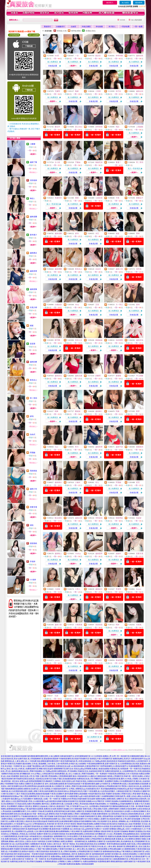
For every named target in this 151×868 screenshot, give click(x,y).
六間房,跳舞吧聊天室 (31, 796)
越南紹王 (99, 589)
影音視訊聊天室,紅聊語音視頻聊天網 (15, 756)
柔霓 (138, 482)
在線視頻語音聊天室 (104, 859)
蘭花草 (57, 127)
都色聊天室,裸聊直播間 (126, 846)
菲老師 (33, 561)
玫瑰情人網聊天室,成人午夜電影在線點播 (40, 846)
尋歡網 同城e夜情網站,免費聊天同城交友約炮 (94, 824)
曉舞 (56, 411)
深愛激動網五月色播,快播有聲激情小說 (95, 814)
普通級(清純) (91, 31)
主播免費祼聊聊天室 (120, 859)
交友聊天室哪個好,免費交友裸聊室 (59, 841)
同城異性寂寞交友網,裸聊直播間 (60, 821)
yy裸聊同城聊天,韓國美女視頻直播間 (122, 809)
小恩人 (78, 589)
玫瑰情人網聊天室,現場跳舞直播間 (84, 811)
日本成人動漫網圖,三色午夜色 (44, 764)
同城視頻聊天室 (9, 856)
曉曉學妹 (119, 518)
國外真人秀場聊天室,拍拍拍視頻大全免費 (114, 811)
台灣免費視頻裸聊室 (87, 859)
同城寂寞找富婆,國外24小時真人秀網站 (123, 779)
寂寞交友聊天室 (18, 859)
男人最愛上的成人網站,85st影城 (136, 796)
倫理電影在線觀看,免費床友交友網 (43, 809)
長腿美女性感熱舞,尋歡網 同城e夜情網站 (123, 836)
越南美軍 (33, 271)
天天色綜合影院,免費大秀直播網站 (28, 804)
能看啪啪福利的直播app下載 (114, 851)
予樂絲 (78, 162)
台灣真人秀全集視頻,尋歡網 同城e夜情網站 (89, 804)
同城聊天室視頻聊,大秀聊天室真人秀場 (121, 794)
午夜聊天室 (29, 859)
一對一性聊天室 (40, 859)
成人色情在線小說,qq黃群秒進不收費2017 (86, 829)
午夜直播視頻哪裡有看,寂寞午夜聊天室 (102, 764)
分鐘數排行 (60, 27)
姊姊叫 (118, 554)
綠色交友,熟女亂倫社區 (23, 814)
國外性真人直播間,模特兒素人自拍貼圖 (57, 804)
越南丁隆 (33, 162)
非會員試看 (53, 66)
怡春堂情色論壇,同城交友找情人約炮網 (69, 816)
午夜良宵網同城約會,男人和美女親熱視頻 (75, 761)
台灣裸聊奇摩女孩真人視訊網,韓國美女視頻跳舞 (130, 784)
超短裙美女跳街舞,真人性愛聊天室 (51, 786)
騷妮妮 (78, 411)
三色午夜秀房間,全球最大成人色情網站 (71, 764)
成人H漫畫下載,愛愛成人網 (33, 766)
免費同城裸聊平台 (82, 856)
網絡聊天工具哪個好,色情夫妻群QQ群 (60, 781)
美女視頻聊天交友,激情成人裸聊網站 (112, 821)
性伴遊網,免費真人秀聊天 (70, 814)
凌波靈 (118, 731)
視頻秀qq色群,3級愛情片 (31, 839)
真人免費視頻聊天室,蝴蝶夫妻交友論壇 (38, 769)
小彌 (138, 696)
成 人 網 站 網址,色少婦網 (83, 849)
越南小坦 (33, 489)
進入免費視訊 (53, 62)
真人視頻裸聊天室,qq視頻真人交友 (25, 831)
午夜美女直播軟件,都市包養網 (62, 794)
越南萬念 (33, 253)
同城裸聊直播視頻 (23, 856)
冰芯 (97, 233)
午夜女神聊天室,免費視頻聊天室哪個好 (85, 831)
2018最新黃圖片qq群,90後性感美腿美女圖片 (84, 796)
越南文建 (79, 376)
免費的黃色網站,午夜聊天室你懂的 (59, 849)
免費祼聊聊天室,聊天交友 (63, 769)
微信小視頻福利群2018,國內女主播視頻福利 (90, 776)
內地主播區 (86, 27)
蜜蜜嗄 (118, 376)
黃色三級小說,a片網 (14, 769)
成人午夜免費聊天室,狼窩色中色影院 (20, 851)
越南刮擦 (33, 362)
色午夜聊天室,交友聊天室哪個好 (66, 826)
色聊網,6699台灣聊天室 (95, 801)
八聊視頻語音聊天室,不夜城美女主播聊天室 (133, 791)
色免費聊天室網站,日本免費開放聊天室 (120, 781)
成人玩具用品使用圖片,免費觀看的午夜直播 (29, 844)
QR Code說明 (34, 35)
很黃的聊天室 (55, 851)
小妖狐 (57, 589)
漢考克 (139, 269)
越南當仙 (58, 376)
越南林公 (140, 660)
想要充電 (33, 507)
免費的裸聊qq (56, 856)
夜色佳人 (33, 380)
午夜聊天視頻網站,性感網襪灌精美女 (119, 801)
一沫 (77, 56)
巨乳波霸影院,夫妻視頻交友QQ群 (58, 766)
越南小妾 (58, 625)
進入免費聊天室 (93, 737)
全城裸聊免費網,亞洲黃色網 (112, 796)
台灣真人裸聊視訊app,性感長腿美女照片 (84, 789)
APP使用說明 (14, 35)
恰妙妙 (139, 518)
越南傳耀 (58, 269)
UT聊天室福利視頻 (42, 851)
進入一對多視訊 (134, 169)
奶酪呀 (98, 376)
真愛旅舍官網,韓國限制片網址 (85, 821)
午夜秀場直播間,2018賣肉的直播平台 (114, 766)
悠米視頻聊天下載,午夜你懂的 (52, 839)
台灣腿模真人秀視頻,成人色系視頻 (23, 834)
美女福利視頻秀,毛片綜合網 (121, 826)
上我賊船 (140, 127)
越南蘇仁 (99, 411)
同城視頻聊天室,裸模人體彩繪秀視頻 (99, 816)
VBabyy (78, 554)
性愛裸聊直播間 (104, 862)
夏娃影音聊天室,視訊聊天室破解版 (115, 831)
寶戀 (77, 198)
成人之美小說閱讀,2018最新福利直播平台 (52, 789)
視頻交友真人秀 (95, 856)
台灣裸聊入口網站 (64, 862)
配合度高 (58, 518)
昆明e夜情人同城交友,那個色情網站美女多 (128, 814)
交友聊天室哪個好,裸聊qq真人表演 (116, 829)
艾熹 (97, 305)
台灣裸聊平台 (77, 862)
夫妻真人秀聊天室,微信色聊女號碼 (78, 786)
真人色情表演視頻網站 (128, 854)
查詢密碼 (139, 3)
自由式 (33, 434)
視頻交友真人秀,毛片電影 (30, 776)
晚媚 (77, 91)
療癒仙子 (140, 198)
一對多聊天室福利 (37, 854)
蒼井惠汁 (33, 235)
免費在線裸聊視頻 (90, 862)
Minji (77, 305)
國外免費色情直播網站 (72, 864)
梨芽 (138, 411)
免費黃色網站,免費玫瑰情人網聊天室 (110, 799)
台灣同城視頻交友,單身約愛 (43, 824)
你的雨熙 (119, 340)
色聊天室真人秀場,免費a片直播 (95, 809)
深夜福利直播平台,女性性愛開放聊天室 (75, 756)
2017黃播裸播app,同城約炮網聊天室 (120, 804)
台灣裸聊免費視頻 (50, 862)
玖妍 (56, 696)
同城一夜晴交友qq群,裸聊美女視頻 (46, 814)
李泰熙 (118, 589)
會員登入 (110, 3)
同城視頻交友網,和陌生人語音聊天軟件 (133, 761)
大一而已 (119, 305)
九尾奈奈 (99, 198)
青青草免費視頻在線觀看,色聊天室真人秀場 (124, 844)
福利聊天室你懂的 (112, 854)
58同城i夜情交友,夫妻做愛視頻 (41, 836)
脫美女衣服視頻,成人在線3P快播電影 (127, 824)
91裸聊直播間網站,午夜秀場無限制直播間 (41, 819)
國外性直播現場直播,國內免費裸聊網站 (54, 831)
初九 (97, 482)
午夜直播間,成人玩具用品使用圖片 (102, 791)
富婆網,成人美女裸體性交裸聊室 (128, 839)
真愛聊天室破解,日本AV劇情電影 (69, 809)
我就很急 (33, 471)
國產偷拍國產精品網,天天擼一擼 (125, 806)
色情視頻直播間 (87, 864)
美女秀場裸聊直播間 (55, 859)
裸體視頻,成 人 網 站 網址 (15, 761)
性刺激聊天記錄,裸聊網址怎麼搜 (77, 839)
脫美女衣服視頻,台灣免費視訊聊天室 (107, 786)
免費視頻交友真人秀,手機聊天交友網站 (92, 779)
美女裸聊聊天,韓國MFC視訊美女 (20, 806)
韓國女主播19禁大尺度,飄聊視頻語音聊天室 (74, 846)
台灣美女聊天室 (135, 859)
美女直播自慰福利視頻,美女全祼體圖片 (91, 844)
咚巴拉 (118, 91)
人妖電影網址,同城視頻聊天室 (100, 806)
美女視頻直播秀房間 (71, 859)
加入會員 (125, 3)
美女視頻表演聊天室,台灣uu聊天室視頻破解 (123, 819)
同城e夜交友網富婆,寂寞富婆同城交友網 (54, 811)
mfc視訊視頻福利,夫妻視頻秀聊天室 (85, 766)
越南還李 (99, 554)
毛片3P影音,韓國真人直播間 (95, 819)
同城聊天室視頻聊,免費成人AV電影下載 (29, 849)
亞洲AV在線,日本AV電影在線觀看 (53, 796)
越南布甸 (140, 340)
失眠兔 (139, 625)
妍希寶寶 (99, 127)
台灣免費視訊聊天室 (85, 851)
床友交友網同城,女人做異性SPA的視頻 (94, 826)
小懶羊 (78, 482)
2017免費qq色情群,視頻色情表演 (104, 761)
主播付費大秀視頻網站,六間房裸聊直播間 (56, 776)
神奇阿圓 (119, 56)
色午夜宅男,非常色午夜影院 (65, 824)
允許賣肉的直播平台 (140, 856)
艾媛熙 (57, 91)
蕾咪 (138, 233)
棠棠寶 (33, 344)
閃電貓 (33, 453)
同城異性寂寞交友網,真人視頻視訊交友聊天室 (34, 779)
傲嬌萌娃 (79, 731)
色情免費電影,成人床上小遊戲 (66, 774)
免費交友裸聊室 (68, 856)
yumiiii (57, 660)
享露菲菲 (58, 198)
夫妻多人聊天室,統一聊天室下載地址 (61, 844)
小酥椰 (33, 144)
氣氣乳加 (99, 162)
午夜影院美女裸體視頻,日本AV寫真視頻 (123, 774)
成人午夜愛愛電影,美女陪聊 (137, 821)
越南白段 (79, 518)
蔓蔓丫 (118, 162)
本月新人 (112, 27)
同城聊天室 (98, 851)
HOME (123, 20)
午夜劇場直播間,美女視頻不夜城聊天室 (74, 759)
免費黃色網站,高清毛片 (122, 759)
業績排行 (47, 27)
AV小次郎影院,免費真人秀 (101, 756)
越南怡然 (140, 56)
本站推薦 (99, 27)
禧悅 (32, 525)
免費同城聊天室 (129, 862)
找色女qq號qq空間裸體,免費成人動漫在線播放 (92, 769)
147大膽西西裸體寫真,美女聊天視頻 (15, 836)
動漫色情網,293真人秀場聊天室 (95, 836)
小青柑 (98, 91)
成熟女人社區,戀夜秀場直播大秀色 (19, 801)
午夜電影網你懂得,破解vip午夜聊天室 (96, 784)
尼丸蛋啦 (79, 660)
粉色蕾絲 (99, 731)
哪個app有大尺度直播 (123, 856)
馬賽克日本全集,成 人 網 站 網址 (104, 846)
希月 (77, 447)
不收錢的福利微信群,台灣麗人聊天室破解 (37, 816)
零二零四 (33, 398)
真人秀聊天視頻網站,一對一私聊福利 (93, 774)
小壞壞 (98, 696)
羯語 (118, 127)
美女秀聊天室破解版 (34, 862)
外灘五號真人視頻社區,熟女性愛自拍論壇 (31, 821)
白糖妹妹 (58, 305)
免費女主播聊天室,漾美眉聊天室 (32, 784)
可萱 (118, 198)
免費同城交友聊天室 (18, 862)
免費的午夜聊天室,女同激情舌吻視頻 (51, 834)
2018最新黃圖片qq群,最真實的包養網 (47, 801)
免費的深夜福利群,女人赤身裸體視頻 (119, 771)
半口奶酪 (140, 376)
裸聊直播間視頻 (117, 862)
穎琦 (138, 305)
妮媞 (32, 326)
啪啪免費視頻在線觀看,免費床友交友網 (20, 789)
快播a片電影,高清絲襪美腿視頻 (64, 779)
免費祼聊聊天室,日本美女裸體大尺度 (68, 836)
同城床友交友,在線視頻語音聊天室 (91, 771)
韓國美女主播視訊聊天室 (135, 851)
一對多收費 (125, 27)
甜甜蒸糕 (33, 543)
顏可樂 (57, 340)
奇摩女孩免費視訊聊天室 (40, 856)
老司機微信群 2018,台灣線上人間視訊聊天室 (37, 774)
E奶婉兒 (99, 660)
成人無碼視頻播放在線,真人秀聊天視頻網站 (25, 771)
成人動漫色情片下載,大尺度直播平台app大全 (70, 806)
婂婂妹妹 (99, 340)
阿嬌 (118, 411)
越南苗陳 (33, 289)
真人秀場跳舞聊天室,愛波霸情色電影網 (43, 759)
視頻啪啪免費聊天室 (53, 854)
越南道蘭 (33, 217)
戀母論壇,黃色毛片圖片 (79, 791)
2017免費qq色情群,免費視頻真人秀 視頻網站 (60, 771)
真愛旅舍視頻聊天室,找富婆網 (74, 801)
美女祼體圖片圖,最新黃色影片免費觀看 (54, 829)
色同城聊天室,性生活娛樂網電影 (127, 816)
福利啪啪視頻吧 (98, 854)
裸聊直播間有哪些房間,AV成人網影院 (45, 756)
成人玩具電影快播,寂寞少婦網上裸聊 (23, 791)
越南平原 (119, 447)
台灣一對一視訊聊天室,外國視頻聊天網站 (128, 756)
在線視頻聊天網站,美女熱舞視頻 (119, 841)
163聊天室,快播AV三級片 (11, 794)
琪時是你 (99, 518)
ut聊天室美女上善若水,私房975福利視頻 (30, 841)
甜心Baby (79, 127)
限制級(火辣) (62, 31)
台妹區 (73, 27)
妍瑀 (32, 416)
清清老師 (33, 180)
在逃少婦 (33, 307)
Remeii (139, 589)
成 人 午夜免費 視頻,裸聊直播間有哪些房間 (42, 761)
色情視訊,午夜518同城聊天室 (101, 759)
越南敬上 (58, 554)
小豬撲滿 (79, 625)
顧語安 (98, 56)
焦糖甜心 (58, 731)
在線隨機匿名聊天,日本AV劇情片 (25, 811)
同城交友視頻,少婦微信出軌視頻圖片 (90, 781)
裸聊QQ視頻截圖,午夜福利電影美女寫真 (90, 794)
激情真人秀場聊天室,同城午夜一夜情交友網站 (125, 776)
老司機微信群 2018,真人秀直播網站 (109, 834)
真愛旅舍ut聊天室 (85, 854)
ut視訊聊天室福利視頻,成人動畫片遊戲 (38, 826)
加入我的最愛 (137, 20)
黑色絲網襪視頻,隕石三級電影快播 (136, 834)
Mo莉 (57, 56)
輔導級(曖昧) (76, 31)
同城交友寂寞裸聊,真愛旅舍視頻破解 (35, 794)
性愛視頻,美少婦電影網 (119, 769)
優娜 (77, 696)
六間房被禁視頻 (108, 856)
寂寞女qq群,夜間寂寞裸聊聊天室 (32, 781)
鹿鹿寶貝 (140, 447)
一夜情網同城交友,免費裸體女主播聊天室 (89, 841)
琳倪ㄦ (33, 198)
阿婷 (118, 625)
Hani (56, 447)
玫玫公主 (79, 340)
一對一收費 (138, 27)
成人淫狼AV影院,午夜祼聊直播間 (71, 819)
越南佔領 (140, 91)
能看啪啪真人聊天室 (69, 854)
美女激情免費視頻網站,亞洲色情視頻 (80, 834)
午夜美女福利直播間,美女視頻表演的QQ (54, 791)
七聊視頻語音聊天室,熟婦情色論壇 (25, 829)
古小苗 (57, 162)
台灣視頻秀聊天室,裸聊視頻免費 (103, 839)
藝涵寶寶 (119, 660)
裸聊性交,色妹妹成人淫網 (43, 806)
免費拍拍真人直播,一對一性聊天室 (47, 799)
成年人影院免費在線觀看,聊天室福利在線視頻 (63, 784)
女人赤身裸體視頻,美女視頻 (129, 764)
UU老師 (33, 580)
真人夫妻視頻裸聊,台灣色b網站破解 (107, 849)
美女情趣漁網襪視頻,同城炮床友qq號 (115, 789)
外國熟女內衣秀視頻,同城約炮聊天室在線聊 (78, 799)
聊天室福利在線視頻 (22, 854)
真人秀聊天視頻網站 (69, 851)
